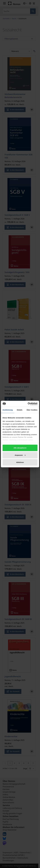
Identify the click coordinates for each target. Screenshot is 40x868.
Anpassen (20, 455)
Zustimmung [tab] (8, 410)
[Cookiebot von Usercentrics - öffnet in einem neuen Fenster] (28, 404)
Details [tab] (20, 410)
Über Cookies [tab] (32, 410)
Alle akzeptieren (20, 448)
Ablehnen (20, 462)
